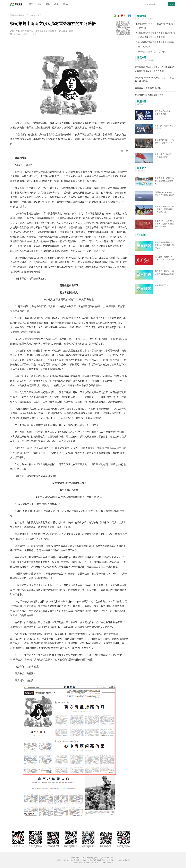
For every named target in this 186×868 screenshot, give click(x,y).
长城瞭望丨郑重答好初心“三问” (152, 52)
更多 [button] (66, 4)
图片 (48, 4)
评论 (40, 4)
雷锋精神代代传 (17, 15)
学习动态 (31, 15)
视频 (56, 4)
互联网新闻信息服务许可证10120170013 (99, 858)
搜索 (171, 4)
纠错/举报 (75, 858)
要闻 (31, 4)
